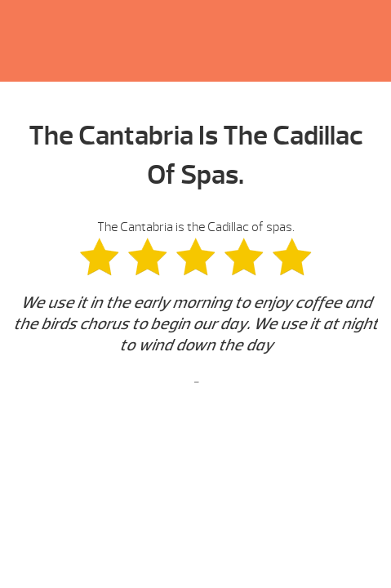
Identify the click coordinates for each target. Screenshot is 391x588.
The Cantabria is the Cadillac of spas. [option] (195, 305)
